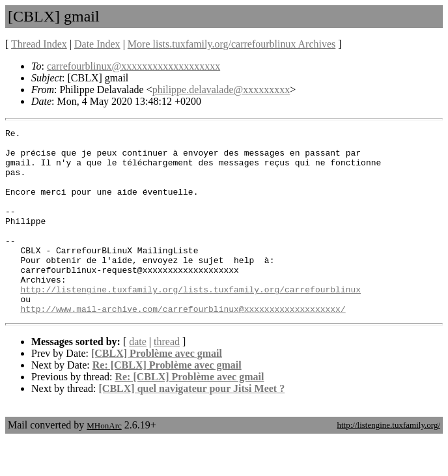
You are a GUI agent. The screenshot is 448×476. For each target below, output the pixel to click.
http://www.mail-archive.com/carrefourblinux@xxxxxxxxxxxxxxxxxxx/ (183, 346)
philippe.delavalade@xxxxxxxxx (221, 90)
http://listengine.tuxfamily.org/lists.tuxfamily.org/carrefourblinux (190, 322)
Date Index (97, 44)
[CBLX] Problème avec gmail (157, 390)
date (138, 379)
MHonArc (104, 463)
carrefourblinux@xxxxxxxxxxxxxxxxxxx (133, 66)
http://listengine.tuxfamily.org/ (388, 462)
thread (167, 379)
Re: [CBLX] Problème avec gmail (167, 402)
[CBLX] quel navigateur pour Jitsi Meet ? (192, 426)
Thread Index (39, 44)
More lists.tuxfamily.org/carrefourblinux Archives (231, 44)
